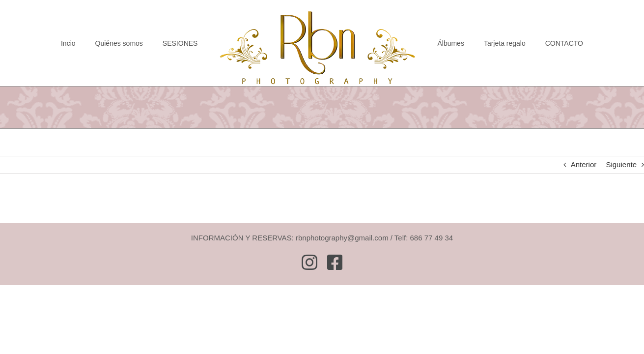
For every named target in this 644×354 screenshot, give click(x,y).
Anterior (584, 164)
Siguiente (621, 164)
